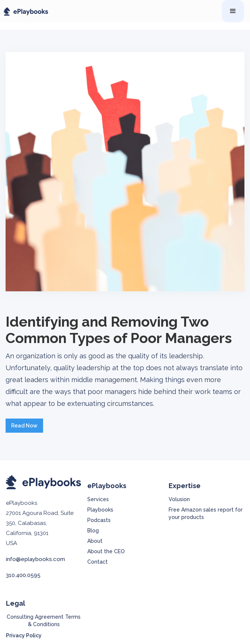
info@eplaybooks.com (35, 559)
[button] (233, 11)
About (95, 541)
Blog (93, 531)
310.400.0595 (23, 575)
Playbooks (100, 510)
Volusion (179, 499)
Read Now (24, 426)
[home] (24, 11)
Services (98, 499)
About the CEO (106, 551)
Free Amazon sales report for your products (206, 513)
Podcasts (99, 520)
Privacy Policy (24, 635)
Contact (98, 562)
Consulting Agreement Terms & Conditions (44, 621)
